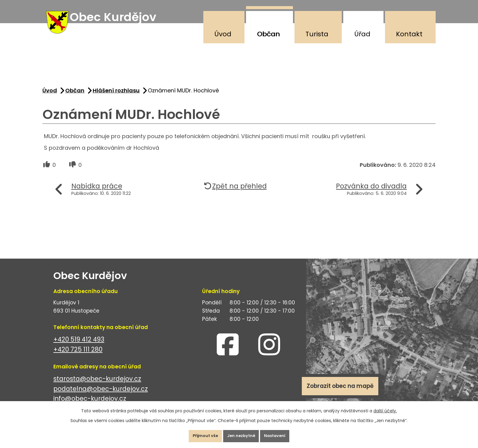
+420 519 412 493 (79, 346)
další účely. (385, 407)
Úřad (362, 34)
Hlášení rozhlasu (116, 97)
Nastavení (283, 434)
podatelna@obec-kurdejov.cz (101, 395)
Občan (268, 34)
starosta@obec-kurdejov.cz (97, 385)
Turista (317, 34)
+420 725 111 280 (78, 356)
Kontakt (409, 34)
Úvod (223, 34)
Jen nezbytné (241, 434)
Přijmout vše (197, 434)
